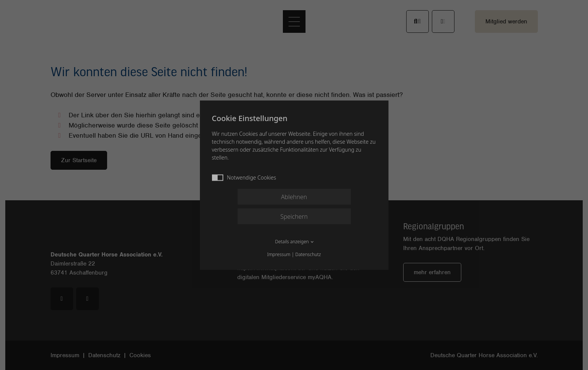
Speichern (294, 216)
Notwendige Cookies (244, 177)
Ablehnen (294, 197)
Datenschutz (308, 254)
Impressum (279, 254)
